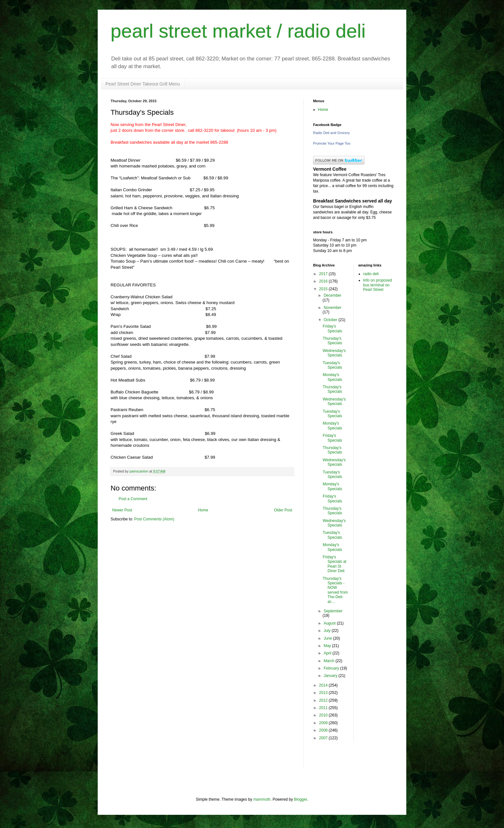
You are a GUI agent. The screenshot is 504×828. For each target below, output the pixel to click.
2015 (324, 289)
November (333, 308)
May (328, 646)
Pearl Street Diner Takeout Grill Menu (143, 84)
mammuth (262, 799)
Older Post (283, 510)
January (331, 676)
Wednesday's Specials (334, 353)
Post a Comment (133, 499)
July (328, 631)
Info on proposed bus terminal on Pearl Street (378, 285)
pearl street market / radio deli (238, 31)
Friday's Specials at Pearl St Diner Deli (335, 564)
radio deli (371, 274)
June (328, 638)
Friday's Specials (332, 328)
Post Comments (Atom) (154, 519)
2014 (324, 685)
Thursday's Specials (332, 341)
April (328, 653)
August (330, 623)
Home (203, 510)
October (331, 320)
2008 (324, 730)
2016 (324, 281)
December (333, 295)
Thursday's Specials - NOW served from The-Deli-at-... (335, 590)
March (330, 661)
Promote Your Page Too (332, 143)
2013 (324, 693)
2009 (324, 723)
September (333, 611)
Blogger (301, 799)
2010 (324, 715)
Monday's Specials (332, 377)
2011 (324, 708)
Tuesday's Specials (332, 365)
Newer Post (122, 510)
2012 (324, 700)
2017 (324, 274)
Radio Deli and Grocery (331, 133)
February (332, 668)
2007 (324, 738)
